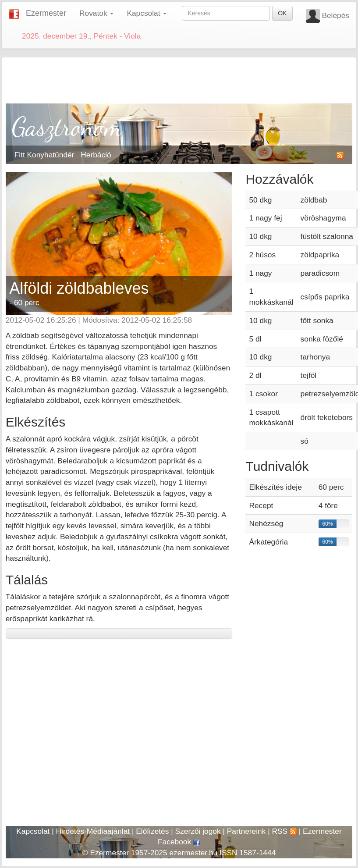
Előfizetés (152, 831)
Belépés (335, 15)
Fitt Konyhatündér (44, 155)
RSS (284, 831)
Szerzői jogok (198, 831)
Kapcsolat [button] (147, 13)
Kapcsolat (33, 831)
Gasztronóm (67, 127)
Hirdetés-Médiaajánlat (93, 831)
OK (282, 13)
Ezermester (46, 13)
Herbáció (96, 155)
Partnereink (246, 831)
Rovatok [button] (96, 13)
